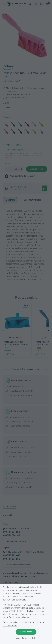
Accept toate (26, 632)
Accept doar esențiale (26, 638)
